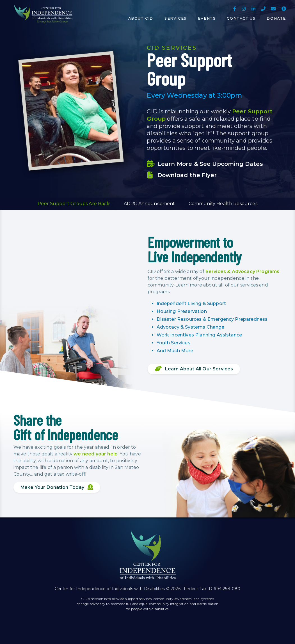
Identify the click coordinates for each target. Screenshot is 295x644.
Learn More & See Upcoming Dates (205, 164)
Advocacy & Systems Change (191, 327)
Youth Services (173, 343)
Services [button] (176, 18)
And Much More (175, 351)
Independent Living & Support (191, 303)
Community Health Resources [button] (223, 204)
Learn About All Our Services (194, 369)
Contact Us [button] (241, 18)
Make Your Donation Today (57, 487)
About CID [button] (141, 18)
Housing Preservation (182, 311)
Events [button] (207, 18)
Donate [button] (276, 18)
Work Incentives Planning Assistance (199, 335)
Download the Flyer (182, 175)
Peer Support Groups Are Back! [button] (74, 204)
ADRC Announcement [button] (149, 204)
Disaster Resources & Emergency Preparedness (212, 319)
